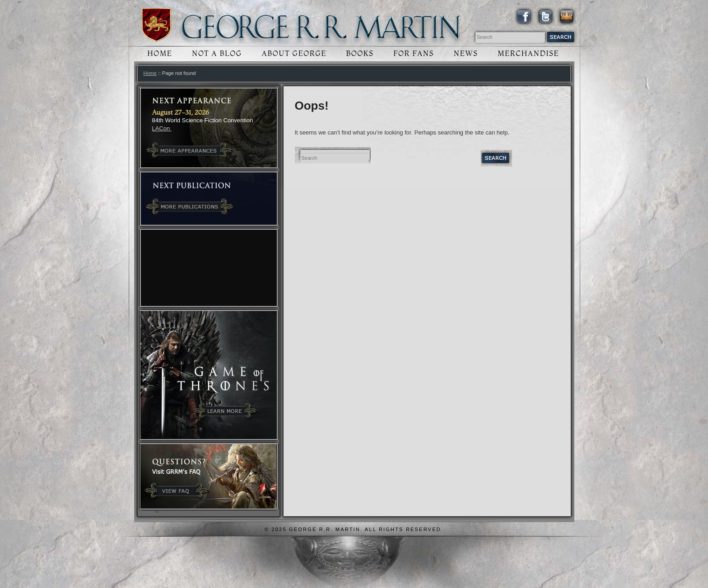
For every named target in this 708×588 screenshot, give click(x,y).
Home (160, 53)
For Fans (414, 53)
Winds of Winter (156, 25)
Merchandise (528, 53)
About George (294, 53)
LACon (162, 128)
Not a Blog (217, 53)
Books (360, 53)
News (466, 53)
